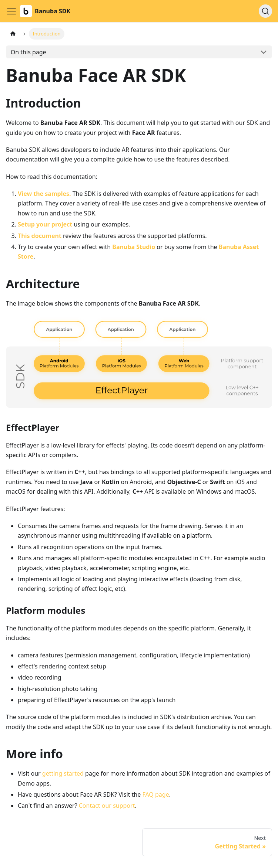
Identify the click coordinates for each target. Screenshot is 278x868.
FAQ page (155, 794)
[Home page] (13, 34)
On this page (29, 52)
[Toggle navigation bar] (11, 11)
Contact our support (107, 806)
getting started (63, 773)
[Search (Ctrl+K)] (265, 11)
